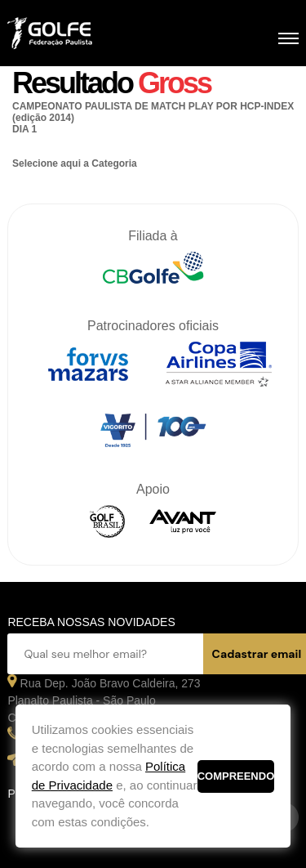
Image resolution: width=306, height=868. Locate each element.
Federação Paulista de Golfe (95, 35)
